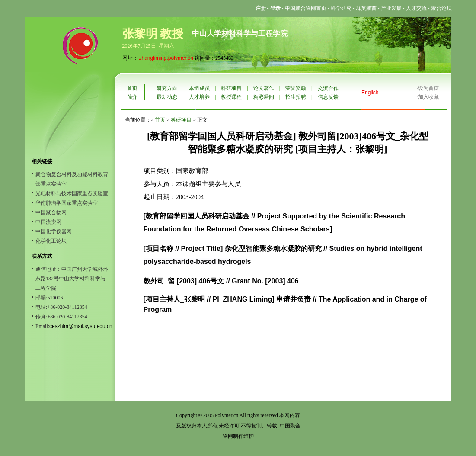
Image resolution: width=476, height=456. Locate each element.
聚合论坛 (441, 8)
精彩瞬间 (264, 97)
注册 (261, 8)
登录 (275, 8)
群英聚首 (366, 8)
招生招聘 (296, 97)
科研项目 (231, 88)
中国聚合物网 (51, 212)
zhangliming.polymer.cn (166, 58)
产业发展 (391, 8)
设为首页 (428, 88)
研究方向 (167, 88)
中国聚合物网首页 (306, 8)
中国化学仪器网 (54, 231)
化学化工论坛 (51, 241)
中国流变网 (48, 222)
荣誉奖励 (296, 88)
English (370, 93)
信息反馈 (328, 97)
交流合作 (328, 88)
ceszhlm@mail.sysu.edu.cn (81, 326)
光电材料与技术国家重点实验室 (72, 193)
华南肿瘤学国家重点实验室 (67, 203)
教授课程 (231, 97)
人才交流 (416, 8)
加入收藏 (428, 97)
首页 (132, 88)
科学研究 (341, 8)
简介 (132, 97)
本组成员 (199, 88)
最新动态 (167, 97)
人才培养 (199, 97)
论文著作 (264, 88)
